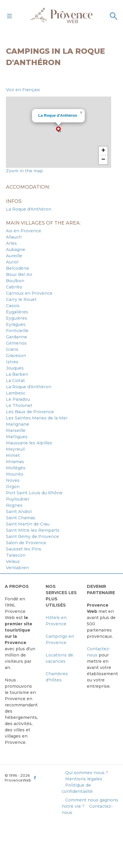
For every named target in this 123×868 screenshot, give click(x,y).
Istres (12, 362)
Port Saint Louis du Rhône (34, 493)
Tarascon (16, 555)
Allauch (14, 237)
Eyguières (17, 318)
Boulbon (15, 281)
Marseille (16, 430)
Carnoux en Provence (29, 293)
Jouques (15, 368)
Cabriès (14, 287)
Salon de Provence (26, 543)
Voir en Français (23, 90)
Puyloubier (18, 499)
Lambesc (16, 393)
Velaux (13, 561)
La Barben (17, 374)
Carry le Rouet (21, 299)
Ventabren (17, 568)
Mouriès (15, 474)
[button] (58, 129)
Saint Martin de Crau (28, 524)
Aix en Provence (24, 231)
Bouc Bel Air (19, 274)
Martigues (17, 437)
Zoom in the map (24, 171)
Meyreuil (15, 449)
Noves (13, 480)
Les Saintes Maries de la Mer (37, 418)
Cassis (13, 306)
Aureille (14, 256)
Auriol (12, 262)
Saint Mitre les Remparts (33, 530)
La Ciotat (15, 381)
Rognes (14, 505)
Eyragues (16, 324)
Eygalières (17, 312)
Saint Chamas (21, 518)
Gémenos (16, 343)
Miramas (15, 462)
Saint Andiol (19, 512)
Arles (11, 243)
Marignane (17, 424)
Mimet (13, 455)
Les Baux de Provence (30, 412)
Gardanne (16, 337)
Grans (12, 349)
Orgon (13, 487)
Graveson (16, 356)
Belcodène (17, 268)
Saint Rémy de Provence (32, 536)
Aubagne (16, 250)
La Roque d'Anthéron (58, 115)
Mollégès (16, 468)
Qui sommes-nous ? (87, 773)
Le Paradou (18, 399)
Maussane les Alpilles (29, 443)
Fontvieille (17, 331)
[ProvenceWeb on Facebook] (47, 778)
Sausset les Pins (24, 549)
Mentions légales (84, 779)
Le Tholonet (19, 405)
